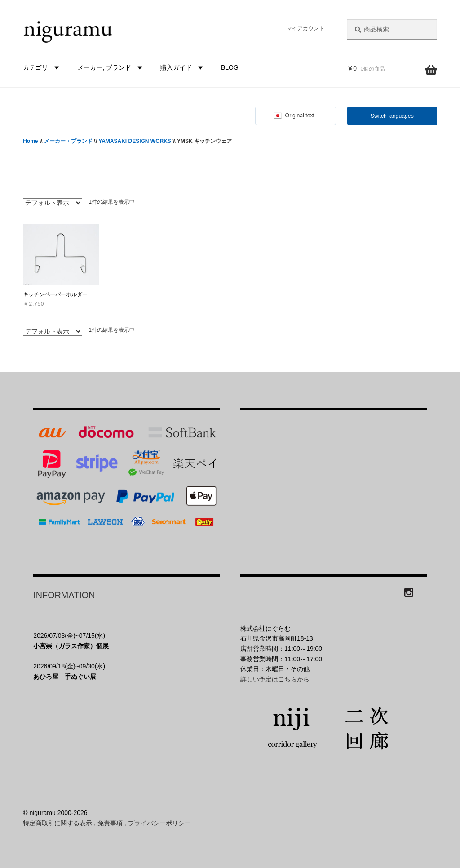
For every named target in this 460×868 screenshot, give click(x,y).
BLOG (230, 67)
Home (30, 141)
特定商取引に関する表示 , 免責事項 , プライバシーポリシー (107, 823)
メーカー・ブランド (68, 141)
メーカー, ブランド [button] (111, 67)
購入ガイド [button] (183, 67)
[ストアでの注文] (53, 203)
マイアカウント (305, 28)
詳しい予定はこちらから (275, 679)
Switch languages (392, 116)
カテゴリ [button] (42, 67)
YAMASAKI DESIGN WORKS (135, 141)
